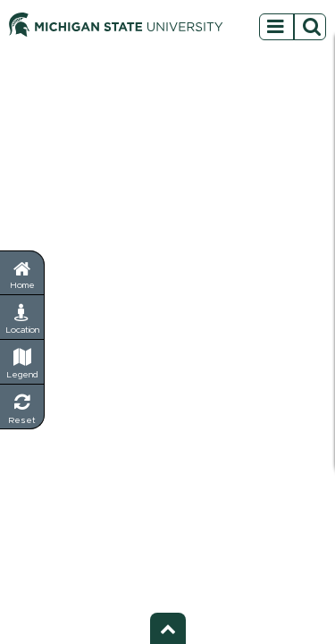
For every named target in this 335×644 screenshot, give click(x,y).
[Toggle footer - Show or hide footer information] (168, 628)
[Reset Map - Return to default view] (22, 407)
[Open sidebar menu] (293, 24)
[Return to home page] (22, 272)
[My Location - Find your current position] (22, 318)
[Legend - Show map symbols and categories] (22, 362)
